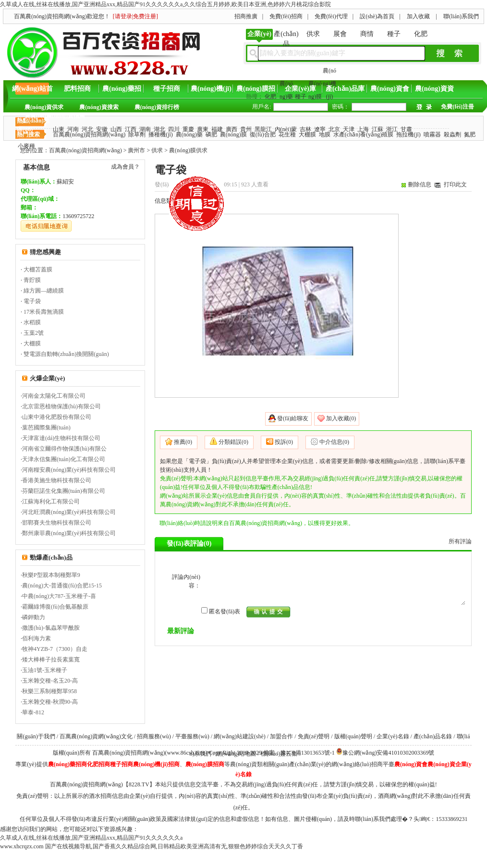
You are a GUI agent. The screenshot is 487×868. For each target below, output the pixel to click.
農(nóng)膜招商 (256, 91)
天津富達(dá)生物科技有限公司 (61, 438)
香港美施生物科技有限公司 (57, 480)
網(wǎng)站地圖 (236, 754)
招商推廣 (246, 16)
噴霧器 (432, 134)
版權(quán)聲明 (353, 736)
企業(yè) (260, 34)
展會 (340, 34)
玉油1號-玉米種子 (45, 670)
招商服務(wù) (154, 736)
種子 (394, 34)
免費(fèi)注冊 (457, 107)
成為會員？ (125, 167)
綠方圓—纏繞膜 (44, 291)
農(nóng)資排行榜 (157, 107)
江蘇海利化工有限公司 (51, 501)
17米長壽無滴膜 (44, 312)
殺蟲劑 (452, 134)
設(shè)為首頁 (377, 16)
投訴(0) (284, 442)
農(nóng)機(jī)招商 (211, 91)
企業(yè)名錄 (393, 736)
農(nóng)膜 (233, 134)
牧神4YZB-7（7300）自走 (55, 649)
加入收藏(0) (341, 418)
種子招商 (167, 89)
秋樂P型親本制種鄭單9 (51, 575)
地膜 (325, 134)
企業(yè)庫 (300, 89)
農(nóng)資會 (390, 89)
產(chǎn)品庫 (345, 89)
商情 (367, 34)
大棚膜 (307, 134)
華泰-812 (33, 712)
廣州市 (136, 150)
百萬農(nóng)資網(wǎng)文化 (96, 736)
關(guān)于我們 (36, 736)
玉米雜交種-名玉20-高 (50, 681)
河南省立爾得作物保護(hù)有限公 (64, 449)
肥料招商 (77, 89)
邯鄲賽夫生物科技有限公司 (57, 523)
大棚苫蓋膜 (38, 269)
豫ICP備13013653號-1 (308, 753)
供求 (313, 34)
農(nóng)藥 (189, 134)
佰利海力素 (37, 638)
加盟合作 (281, 736)
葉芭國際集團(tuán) (46, 428)
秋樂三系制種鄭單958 (49, 691)
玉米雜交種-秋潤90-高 (50, 702)
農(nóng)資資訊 (434, 91)
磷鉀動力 (34, 617)
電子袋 (32, 301)
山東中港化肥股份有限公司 (57, 417)
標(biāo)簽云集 (279, 754)
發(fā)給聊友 (293, 418)
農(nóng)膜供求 (188, 150)
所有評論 (460, 541)
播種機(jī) (161, 134)
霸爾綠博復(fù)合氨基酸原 (55, 607)
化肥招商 (98, 764)
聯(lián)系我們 (461, 16)
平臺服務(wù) (192, 736)
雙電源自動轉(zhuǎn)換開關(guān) (66, 354)
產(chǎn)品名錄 (433, 736)
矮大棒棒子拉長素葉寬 (51, 660)
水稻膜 (32, 322)
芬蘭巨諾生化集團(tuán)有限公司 (64, 491)
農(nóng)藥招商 (122, 91)
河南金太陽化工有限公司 (54, 396)
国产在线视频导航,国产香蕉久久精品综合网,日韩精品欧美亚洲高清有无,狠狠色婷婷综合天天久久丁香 (174, 846)
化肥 (421, 34)
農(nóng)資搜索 (99, 107)
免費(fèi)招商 (286, 16)
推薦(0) (183, 442)
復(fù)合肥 (263, 134)
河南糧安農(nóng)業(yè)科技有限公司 (69, 470)
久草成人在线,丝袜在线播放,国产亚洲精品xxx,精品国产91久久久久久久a (91, 838)
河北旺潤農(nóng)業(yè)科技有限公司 (69, 512)
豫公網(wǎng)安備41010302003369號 (389, 753)
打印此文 (455, 184)
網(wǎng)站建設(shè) (240, 736)
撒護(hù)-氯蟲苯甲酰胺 (51, 628)
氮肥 (470, 134)
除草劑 (137, 134)
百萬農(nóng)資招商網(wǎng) (89, 134)
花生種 (287, 134)
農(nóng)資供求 (44, 107)
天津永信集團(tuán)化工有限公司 (64, 459)
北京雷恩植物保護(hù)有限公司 (61, 406)
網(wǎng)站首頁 (32, 91)
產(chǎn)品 (286, 36)
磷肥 (211, 134)
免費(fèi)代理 (331, 16)
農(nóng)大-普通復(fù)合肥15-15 (62, 586)
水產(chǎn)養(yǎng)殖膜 (363, 134)
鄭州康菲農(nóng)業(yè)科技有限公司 (69, 533)
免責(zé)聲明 (314, 736)
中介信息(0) (334, 442)
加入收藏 (418, 16)
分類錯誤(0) (233, 442)
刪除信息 (420, 184)
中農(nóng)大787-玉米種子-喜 (59, 596)
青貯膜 (32, 280)
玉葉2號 (34, 333)
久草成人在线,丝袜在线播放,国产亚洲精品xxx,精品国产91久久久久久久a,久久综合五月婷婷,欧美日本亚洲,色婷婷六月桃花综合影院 (165, 4)
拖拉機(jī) (408, 134)
